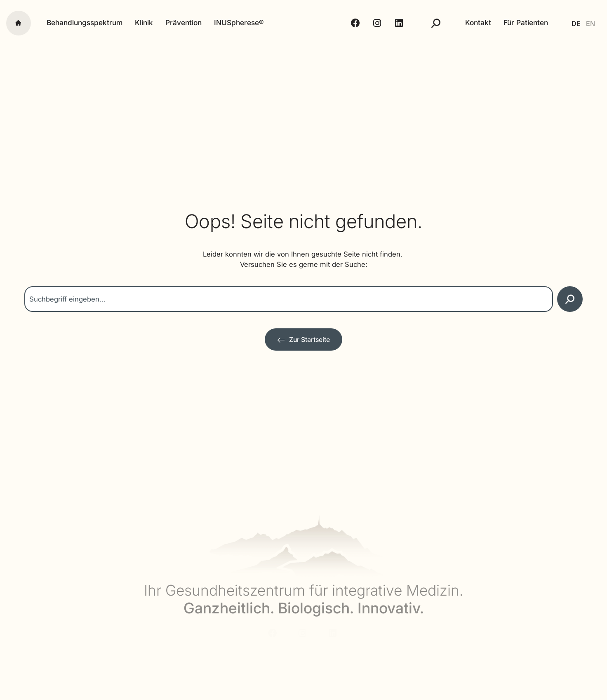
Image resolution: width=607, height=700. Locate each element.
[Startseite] (19, 23)
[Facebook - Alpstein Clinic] (351, 23)
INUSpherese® (239, 23)
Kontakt (472, 23)
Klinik (144, 23)
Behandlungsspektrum (85, 23)
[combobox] (289, 299)
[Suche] (430, 23)
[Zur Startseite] (303, 340)
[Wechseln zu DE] (572, 23)
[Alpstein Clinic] (304, 23)
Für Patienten (520, 23)
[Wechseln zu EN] (589, 23)
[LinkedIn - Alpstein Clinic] (394, 23)
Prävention (184, 23)
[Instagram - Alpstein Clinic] (372, 23)
